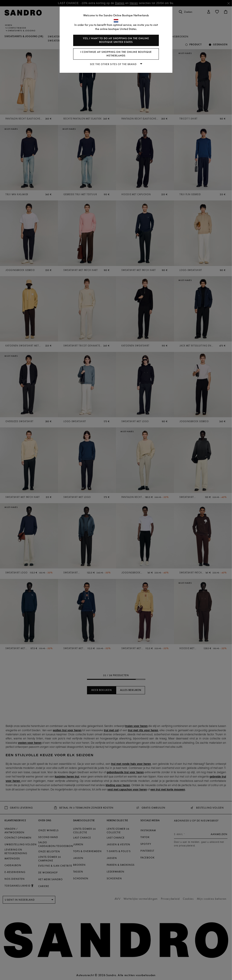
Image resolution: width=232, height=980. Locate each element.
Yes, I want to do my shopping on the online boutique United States (116, 40)
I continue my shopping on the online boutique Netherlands (116, 54)
